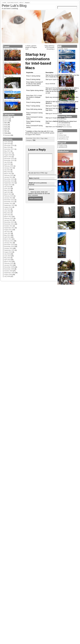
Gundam (62, 61)
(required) (34, 181)
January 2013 (8, 198)
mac (46, 138)
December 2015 (9, 159)
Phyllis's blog (63, 145)
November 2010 (9, 246)
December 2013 (9, 179)
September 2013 (9, 183)
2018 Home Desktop (65, 127)
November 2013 (9, 181)
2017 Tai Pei (9, 76)
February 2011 (9, 241)
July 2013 (7, 187)
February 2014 (9, 175)
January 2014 (8, 177)
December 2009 (9, 267)
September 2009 (9, 273)
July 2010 (7, 254)
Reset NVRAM (50, 84)
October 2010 (8, 248)
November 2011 (9, 224)
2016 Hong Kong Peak (67, 103)
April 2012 (7, 215)
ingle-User (56, 118)
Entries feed (63, 135)
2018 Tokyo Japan (11, 49)
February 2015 (9, 166)
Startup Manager (58, 88)
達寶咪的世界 (63, 147)
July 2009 (7, 276)
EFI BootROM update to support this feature (40, 134)
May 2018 (7, 147)
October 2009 (8, 271)
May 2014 (7, 172)
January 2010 (8, 265)
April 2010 (7, 260)
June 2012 (7, 211)
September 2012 (9, 205)
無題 (6, 127)
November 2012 (9, 202)
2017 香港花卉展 (65, 89)
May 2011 (7, 235)
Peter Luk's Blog (14, 6)
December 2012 (9, 200)
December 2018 (9, 145)
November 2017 (9, 149)
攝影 (6, 123)
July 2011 (7, 231)
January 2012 (8, 220)
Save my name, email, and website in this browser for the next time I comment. (39, 197)
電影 (6, 131)
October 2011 (8, 226)
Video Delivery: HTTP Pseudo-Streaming (50, 47)
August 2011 (8, 230)
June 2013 (7, 188)
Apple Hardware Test (59, 79)
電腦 (6, 133)
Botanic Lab (8, 117)
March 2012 (8, 217)
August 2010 (8, 252)
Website (31, 193)
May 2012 (7, 213)
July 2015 (7, 162)
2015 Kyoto (8, 90)
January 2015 (8, 168)
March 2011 (8, 239)
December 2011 (9, 222)
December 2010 (9, 245)
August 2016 (8, 155)
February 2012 (9, 218)
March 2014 (8, 173)
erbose (55, 114)
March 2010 (8, 261)
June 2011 (7, 233)
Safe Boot (56, 108)
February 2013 (9, 196)
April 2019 (7, 144)
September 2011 (9, 228)
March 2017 (8, 153)
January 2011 (8, 243)
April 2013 (7, 192)
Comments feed (64, 137)
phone (6, 121)
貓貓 (6, 129)
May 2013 (7, 190)
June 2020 (7, 142)
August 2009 (8, 275)
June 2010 (7, 256)
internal (6, 119)
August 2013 (8, 185)
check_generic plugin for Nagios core (31, 47)
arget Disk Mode (58, 106)
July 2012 (7, 209)
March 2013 (8, 194)
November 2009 (9, 269)
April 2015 (7, 164)
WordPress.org (63, 139)
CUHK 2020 (63, 49)
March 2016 (8, 157)
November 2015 (9, 160)
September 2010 (9, 250)
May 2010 (7, 258)
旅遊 (6, 125)
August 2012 (8, 207)
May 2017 (7, 151)
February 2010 (9, 263)
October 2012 (8, 203)
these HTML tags (42, 176)
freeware (7, 135)
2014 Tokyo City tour (12, 101)
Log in (61, 133)
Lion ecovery (57, 127)
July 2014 (7, 170)
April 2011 (7, 237)
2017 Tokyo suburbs (12, 63)
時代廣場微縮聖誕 (65, 75)
